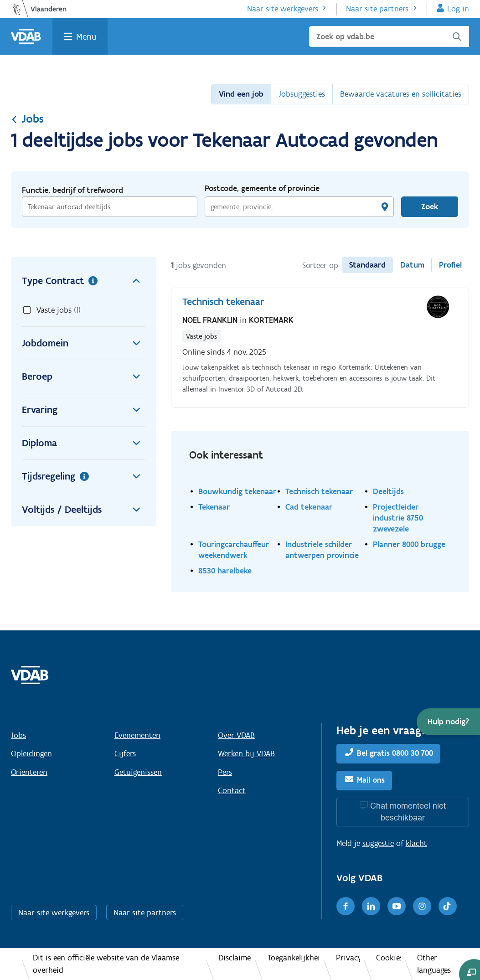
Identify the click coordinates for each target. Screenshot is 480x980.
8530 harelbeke (225, 570)
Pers (225, 772)
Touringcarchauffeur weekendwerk (234, 549)
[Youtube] (397, 906)
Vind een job (241, 94)
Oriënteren (29, 772)
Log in (458, 9)
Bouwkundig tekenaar (237, 491)
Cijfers (125, 753)
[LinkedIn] (371, 906)
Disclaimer (235, 958)
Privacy (348, 958)
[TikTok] (448, 906)
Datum (412, 265)
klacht (416, 843)
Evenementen (137, 735)
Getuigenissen (138, 772)
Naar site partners (377, 9)
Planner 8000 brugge (409, 544)
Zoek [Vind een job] (430, 206)
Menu (86, 36)
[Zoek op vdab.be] (389, 36)
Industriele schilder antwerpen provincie (322, 549)
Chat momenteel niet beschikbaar (408, 812)
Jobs (27, 119)
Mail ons (371, 780)
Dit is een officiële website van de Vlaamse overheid (106, 964)
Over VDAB (236, 735)
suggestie (378, 843)
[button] (448, 722)
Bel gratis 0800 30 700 (395, 753)
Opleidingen (31, 753)
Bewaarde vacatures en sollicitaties (401, 94)
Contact (232, 790)
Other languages (434, 964)
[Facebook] (346, 906)
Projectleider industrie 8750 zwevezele (398, 518)
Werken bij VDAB (246, 753)
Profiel (450, 265)
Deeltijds (388, 491)
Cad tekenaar (309, 507)
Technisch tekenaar (319, 491)
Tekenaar (214, 507)
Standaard (367, 265)
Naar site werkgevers (283, 9)
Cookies (389, 958)
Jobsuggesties (302, 94)
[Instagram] (422, 906)
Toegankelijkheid (294, 958)
